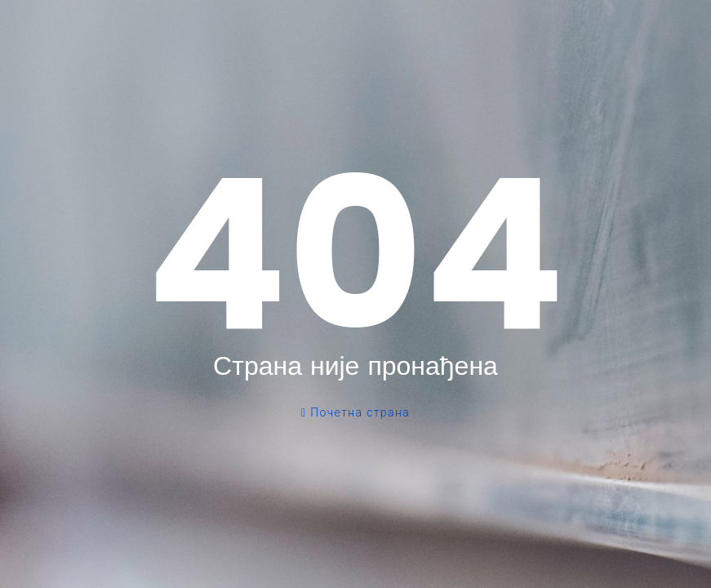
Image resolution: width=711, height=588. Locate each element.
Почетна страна (355, 412)
